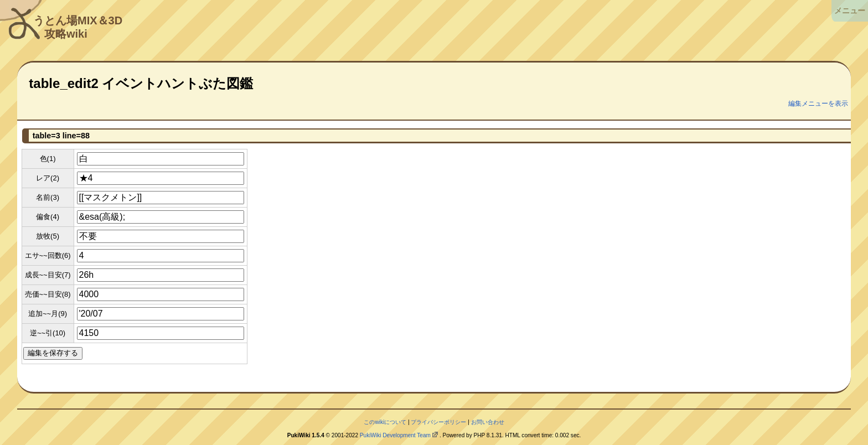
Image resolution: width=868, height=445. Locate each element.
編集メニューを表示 (818, 104)
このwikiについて (385, 422)
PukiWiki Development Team (395, 435)
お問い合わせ (488, 422)
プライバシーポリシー (438, 422)
